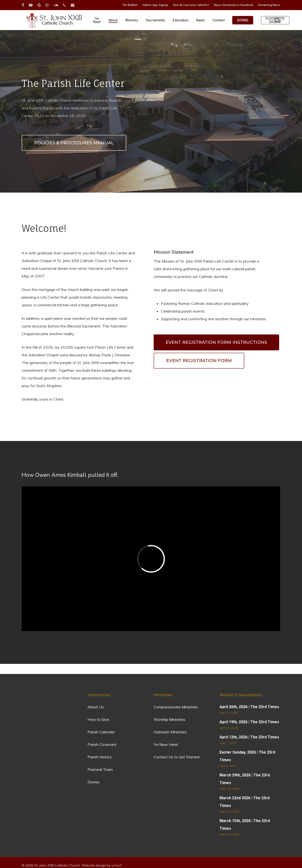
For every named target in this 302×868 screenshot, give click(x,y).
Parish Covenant (102, 744)
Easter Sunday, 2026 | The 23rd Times (247, 756)
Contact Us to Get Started (176, 757)
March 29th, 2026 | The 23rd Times (245, 779)
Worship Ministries (170, 719)
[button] (216, 342)
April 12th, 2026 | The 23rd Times (249, 737)
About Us (96, 707)
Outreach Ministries (170, 732)
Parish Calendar (101, 732)
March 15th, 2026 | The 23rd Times (245, 825)
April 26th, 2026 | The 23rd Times (249, 707)
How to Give (98, 719)
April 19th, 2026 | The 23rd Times (249, 722)
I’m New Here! (166, 744)
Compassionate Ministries (176, 707)
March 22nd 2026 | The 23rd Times (245, 802)
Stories (94, 782)
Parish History (100, 757)
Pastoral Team (100, 769)
